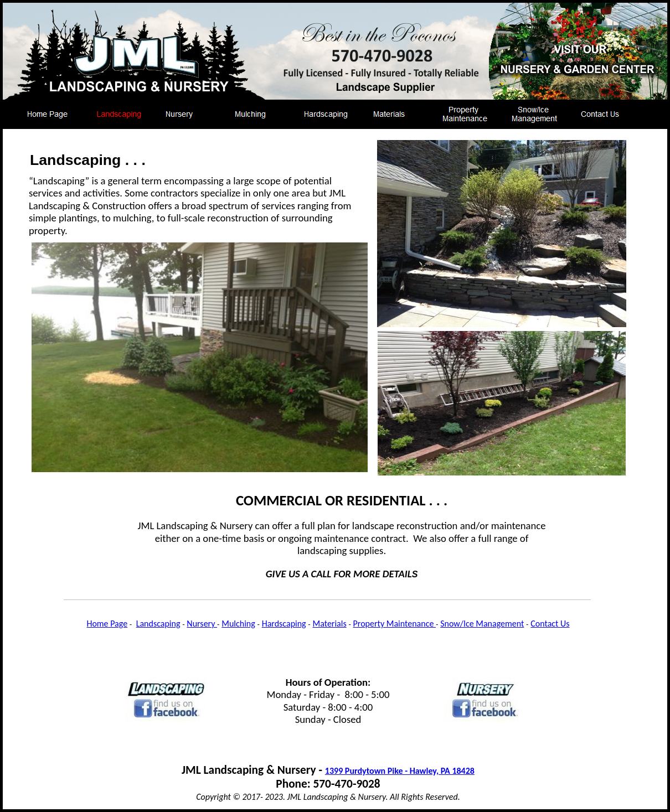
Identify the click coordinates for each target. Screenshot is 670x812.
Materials (330, 624)
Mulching (238, 624)
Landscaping (158, 624)
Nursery (202, 624)
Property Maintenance (395, 624)
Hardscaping (284, 624)
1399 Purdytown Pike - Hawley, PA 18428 (400, 771)
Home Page (107, 624)
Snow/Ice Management (482, 624)
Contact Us (550, 624)
